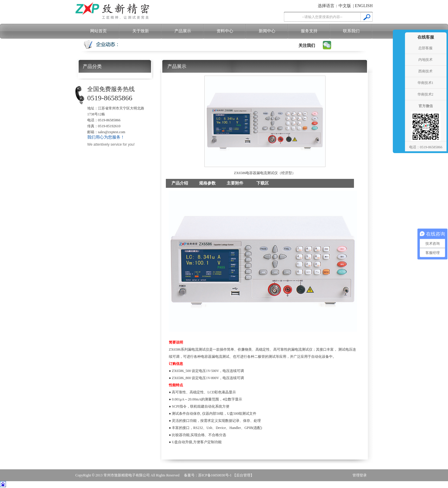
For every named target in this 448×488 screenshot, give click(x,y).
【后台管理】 (243, 475)
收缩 (398, 83)
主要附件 (235, 183)
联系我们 (351, 31)
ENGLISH (364, 6)
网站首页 (99, 31)
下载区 (263, 183)
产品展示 (183, 31)
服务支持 (309, 31)
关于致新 (141, 31)
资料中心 (225, 31)
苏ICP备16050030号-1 (215, 475)
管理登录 (360, 475)
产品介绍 (180, 183)
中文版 (345, 6)
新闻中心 (267, 31)
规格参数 (207, 183)
